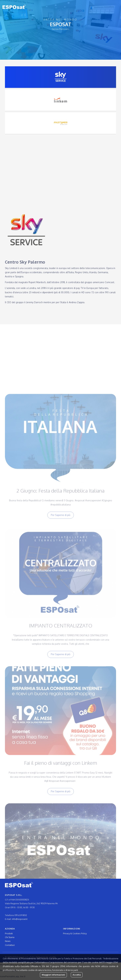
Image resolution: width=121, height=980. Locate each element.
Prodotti (9, 933)
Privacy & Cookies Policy (75, 933)
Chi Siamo (10, 937)
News (8, 941)
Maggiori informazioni (53, 975)
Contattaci (10, 945)
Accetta (77, 975)
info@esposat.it (20, 919)
